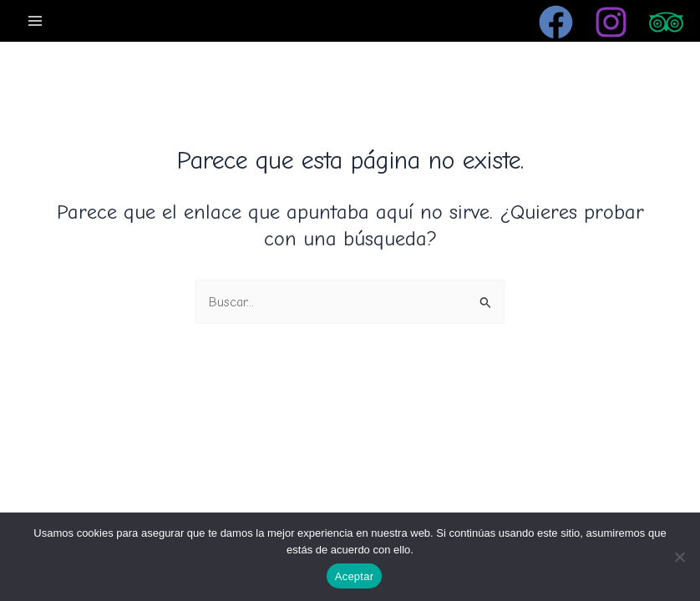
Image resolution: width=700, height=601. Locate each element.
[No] (679, 557)
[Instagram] (611, 22)
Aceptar (355, 576)
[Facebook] (556, 22)
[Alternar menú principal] (36, 20)
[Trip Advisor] (666, 22)
